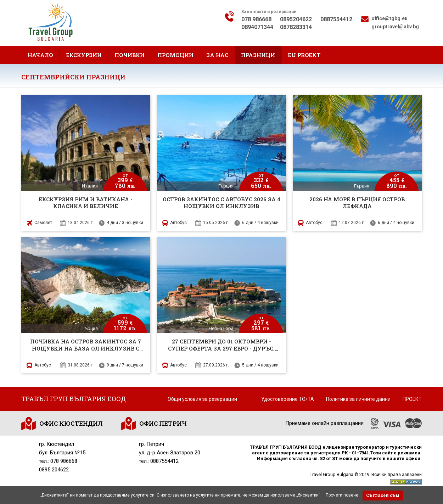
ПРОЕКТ (412, 399)
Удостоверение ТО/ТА (288, 399)
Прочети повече (342, 495)
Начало (40, 55)
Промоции (175, 55)
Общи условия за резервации (202, 399)
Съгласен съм (383, 495)
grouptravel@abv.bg (395, 27)
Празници (258, 55)
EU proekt (304, 55)
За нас (217, 55)
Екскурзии (84, 55)
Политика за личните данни (358, 399)
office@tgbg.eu (389, 18)
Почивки (130, 55)
